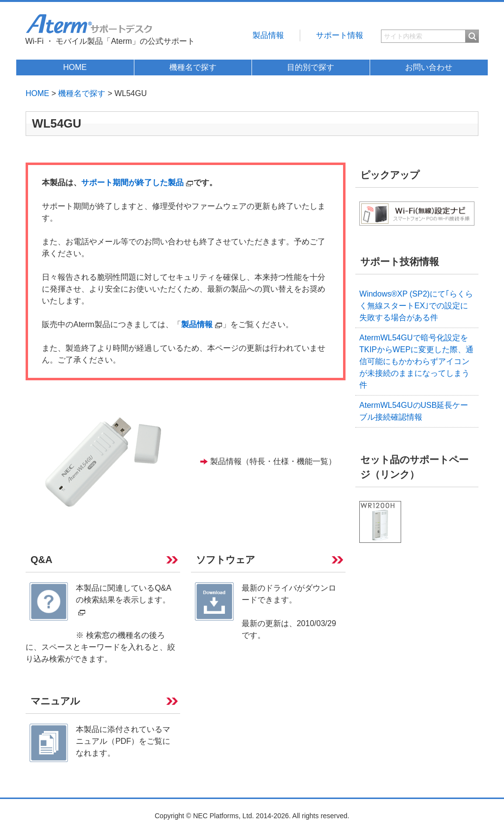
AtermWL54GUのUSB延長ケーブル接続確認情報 (414, 411)
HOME (75, 67)
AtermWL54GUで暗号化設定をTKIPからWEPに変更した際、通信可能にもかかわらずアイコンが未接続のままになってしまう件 (416, 361)
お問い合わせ (429, 67)
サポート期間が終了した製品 (137, 183)
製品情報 (268, 35)
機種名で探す (193, 67)
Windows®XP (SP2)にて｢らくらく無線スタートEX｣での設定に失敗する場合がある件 (416, 306)
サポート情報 (340, 35)
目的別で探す (311, 67)
